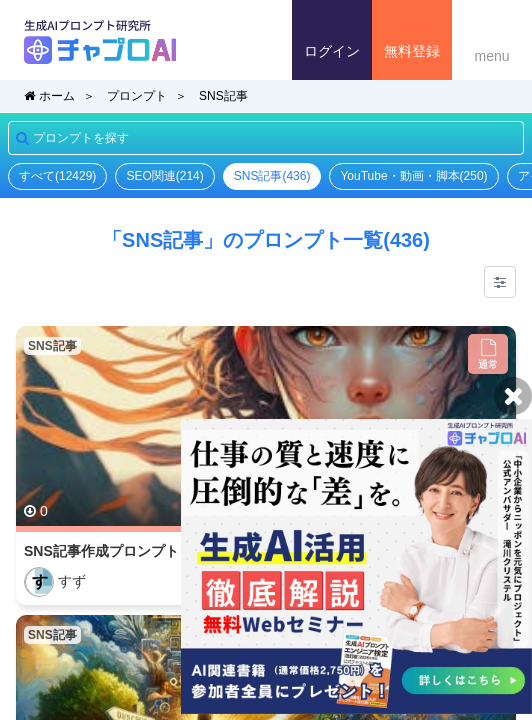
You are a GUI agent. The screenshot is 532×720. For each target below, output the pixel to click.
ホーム (49, 96)
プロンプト (137, 96)
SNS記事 (223, 96)
